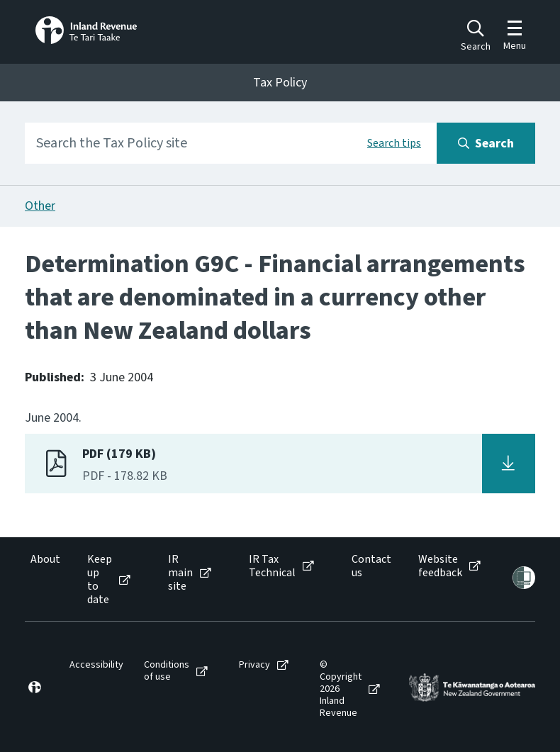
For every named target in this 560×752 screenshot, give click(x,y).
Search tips (394, 143)
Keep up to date (100, 580)
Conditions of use (167, 671)
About (45, 560)
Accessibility (96, 665)
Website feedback (440, 566)
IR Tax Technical (272, 566)
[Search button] (486, 143)
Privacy (254, 665)
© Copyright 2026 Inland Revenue (341, 689)
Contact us (371, 566)
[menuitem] (44, 580)
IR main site (180, 573)
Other (40, 206)
